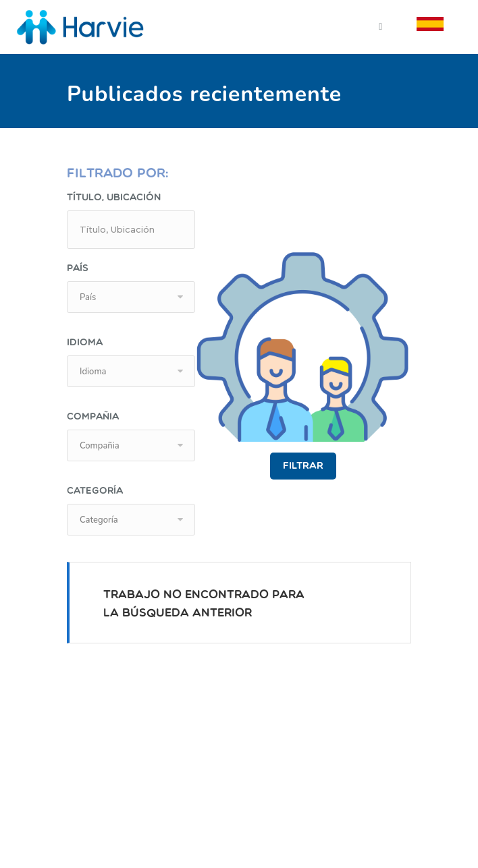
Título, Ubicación (114, 198)
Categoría (95, 491)
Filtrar (303, 466)
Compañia (93, 417)
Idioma (85, 343)
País (78, 269)
